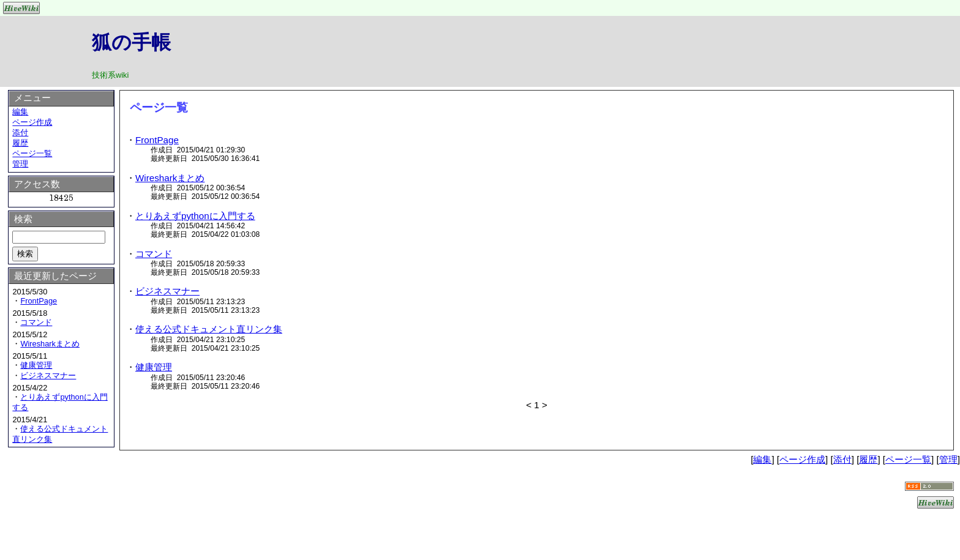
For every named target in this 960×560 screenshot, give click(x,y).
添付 (20, 133)
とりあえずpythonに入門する (195, 216)
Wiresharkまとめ (170, 178)
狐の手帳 (131, 42)
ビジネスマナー (167, 291)
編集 (20, 112)
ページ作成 (32, 122)
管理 (20, 164)
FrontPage (157, 140)
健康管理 (154, 367)
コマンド (154, 254)
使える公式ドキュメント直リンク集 (209, 329)
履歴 (20, 143)
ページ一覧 (32, 153)
